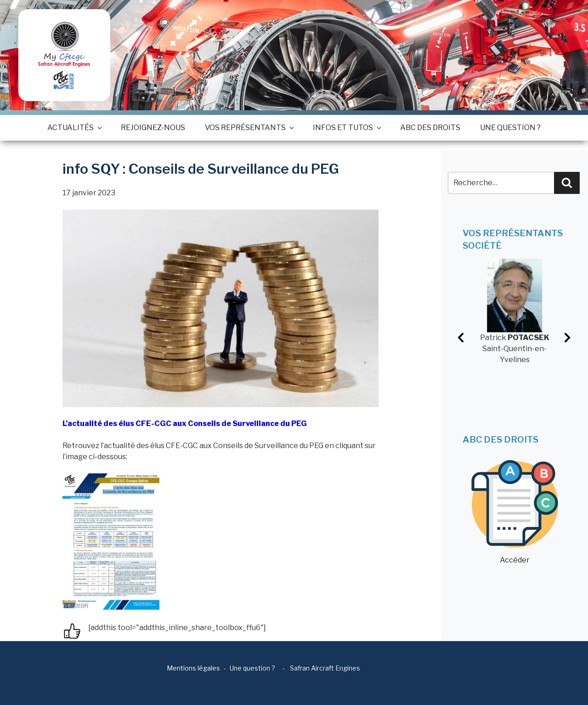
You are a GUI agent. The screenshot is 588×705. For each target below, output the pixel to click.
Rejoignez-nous (153, 128)
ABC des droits (430, 128)
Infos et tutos (347, 128)
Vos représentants (249, 128)
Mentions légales (193, 668)
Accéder (515, 512)
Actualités (74, 128)
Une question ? (510, 128)
